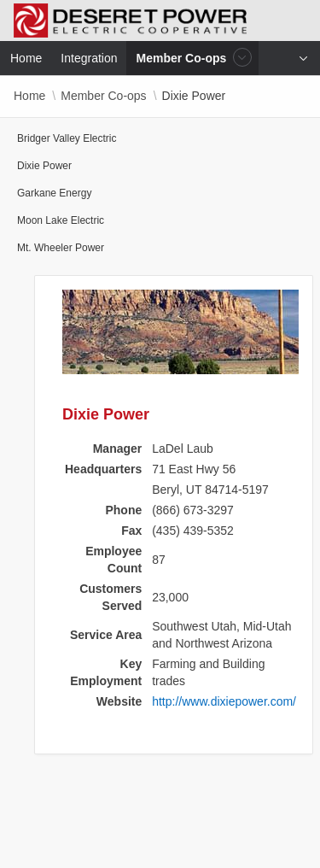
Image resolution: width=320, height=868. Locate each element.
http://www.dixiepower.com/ (224, 701)
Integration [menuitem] (89, 58)
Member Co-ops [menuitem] (183, 58)
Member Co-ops (103, 96)
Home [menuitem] (26, 58)
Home (29, 96)
